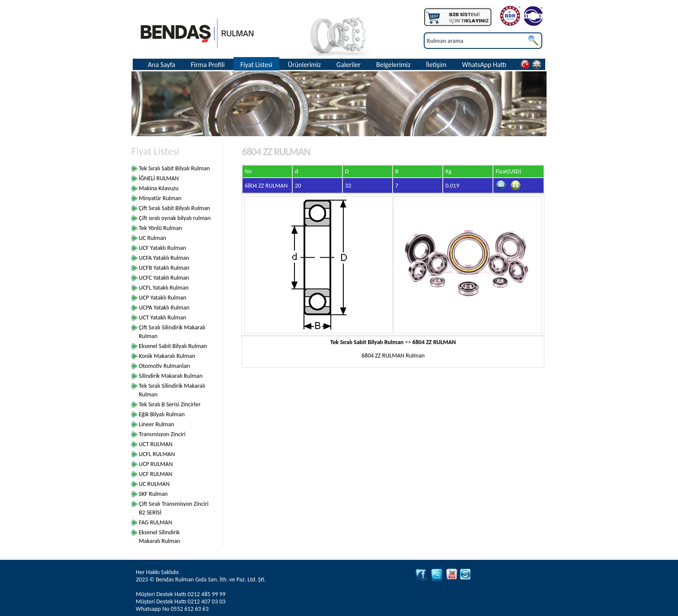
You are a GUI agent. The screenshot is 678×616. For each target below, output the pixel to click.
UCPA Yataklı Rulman (164, 308)
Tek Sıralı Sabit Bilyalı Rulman (174, 168)
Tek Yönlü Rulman (160, 228)
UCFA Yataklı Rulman (164, 258)
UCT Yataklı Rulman (163, 318)
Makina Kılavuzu (159, 188)
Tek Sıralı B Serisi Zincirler (170, 404)
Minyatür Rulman (160, 198)
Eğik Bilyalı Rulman (162, 414)
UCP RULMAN (156, 464)
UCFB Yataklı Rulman (164, 268)
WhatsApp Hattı (485, 65)
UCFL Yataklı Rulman (164, 288)
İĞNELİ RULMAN (159, 178)
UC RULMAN (154, 484)
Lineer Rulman (157, 424)
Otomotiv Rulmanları (165, 366)
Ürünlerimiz (304, 65)
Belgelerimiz (393, 65)
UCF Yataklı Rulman (162, 248)
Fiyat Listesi (256, 65)
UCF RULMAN (156, 474)
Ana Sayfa (162, 65)
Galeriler (349, 65)
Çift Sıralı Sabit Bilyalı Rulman (174, 208)
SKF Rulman (153, 494)
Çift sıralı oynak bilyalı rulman (175, 218)
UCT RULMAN (156, 444)
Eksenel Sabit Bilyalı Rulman (173, 346)
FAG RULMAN (155, 522)
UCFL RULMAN (157, 454)
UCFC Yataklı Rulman (164, 278)
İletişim (436, 65)
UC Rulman (152, 238)
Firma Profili (208, 65)
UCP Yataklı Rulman (163, 298)
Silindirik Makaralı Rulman (171, 376)
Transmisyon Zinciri (162, 434)
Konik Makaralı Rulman (167, 356)
